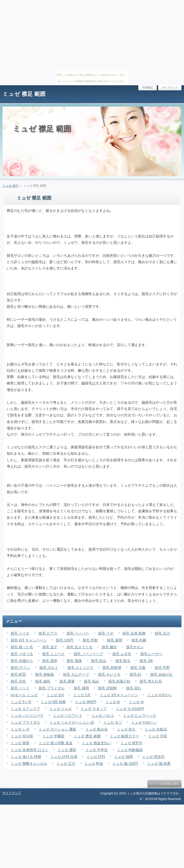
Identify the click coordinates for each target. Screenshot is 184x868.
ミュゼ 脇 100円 (125, 763)
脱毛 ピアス (48, 633)
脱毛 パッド (20, 688)
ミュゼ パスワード (68, 716)
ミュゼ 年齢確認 (130, 750)
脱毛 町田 (18, 674)
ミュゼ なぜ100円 (130, 709)
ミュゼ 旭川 (11, 186)
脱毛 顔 (135, 674)
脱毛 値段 (43, 681)
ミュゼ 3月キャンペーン (119, 695)
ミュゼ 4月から (159, 695)
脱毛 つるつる (22, 654)
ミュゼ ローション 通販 (57, 729)
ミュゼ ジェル (60, 709)
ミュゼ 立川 (66, 763)
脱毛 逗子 (50, 647)
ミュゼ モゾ (113, 722)
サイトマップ (170, 87)
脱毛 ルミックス (80, 668)
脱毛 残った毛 (22, 647)
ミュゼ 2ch (55, 695)
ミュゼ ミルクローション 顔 (72, 722)
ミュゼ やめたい (144, 722)
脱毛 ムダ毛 (122, 654)
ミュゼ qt (136, 702)
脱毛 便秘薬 (44, 674)
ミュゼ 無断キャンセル (29, 763)
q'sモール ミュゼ (24, 695)
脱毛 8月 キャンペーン (29, 640)
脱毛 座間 (115, 640)
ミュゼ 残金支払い (97, 743)
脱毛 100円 (65, 640)
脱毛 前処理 (112, 668)
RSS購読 (148, 87)
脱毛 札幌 (139, 640)
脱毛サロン (135, 647)
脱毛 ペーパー (78, 633)
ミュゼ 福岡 (124, 757)
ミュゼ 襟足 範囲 (24, 94)
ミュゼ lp (113, 702)
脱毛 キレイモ (109, 674)
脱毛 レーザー (151, 654)
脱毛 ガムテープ (76, 674)
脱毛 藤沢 (109, 647)
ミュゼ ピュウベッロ (140, 716)
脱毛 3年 (146, 661)
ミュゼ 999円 (86, 702)
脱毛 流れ (134, 688)
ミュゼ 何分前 (22, 736)
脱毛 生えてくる (80, 647)
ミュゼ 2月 (82, 695)
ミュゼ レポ (20, 729)
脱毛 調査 (67, 681)
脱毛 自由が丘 (161, 674)
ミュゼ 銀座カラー (125, 736)
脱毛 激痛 (74, 661)
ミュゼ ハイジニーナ (27, 716)
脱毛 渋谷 (18, 681)
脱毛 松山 (99, 661)
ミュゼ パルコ (103, 716)
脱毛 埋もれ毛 (151, 681)
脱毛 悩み (91, 681)
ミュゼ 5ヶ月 (21, 702)
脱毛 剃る (123, 661)
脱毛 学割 (90, 640)
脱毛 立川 (162, 633)
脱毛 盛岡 (81, 688)
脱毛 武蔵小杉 (119, 681)
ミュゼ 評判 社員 (64, 757)
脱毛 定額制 (108, 688)
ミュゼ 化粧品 (156, 729)
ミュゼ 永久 (126, 729)
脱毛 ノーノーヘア (88, 654)
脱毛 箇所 (50, 661)
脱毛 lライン (20, 668)
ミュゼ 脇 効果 (159, 763)
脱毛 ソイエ (20, 633)
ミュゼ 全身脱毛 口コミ (29, 750)
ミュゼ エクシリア (25, 709)
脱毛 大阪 (138, 668)
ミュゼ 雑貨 (20, 743)
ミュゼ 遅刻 (67, 750)
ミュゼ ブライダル (25, 722)
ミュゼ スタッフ (94, 709)
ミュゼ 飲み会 (97, 729)
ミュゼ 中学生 (97, 750)
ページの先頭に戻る (166, 784)
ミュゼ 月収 (158, 736)
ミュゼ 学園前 (53, 736)
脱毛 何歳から (22, 661)
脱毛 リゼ (106, 633)
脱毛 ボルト (49, 668)
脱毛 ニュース (53, 654)
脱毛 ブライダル (52, 688)
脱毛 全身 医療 (134, 633)
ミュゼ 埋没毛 (153, 757)
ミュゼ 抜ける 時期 (26, 757)
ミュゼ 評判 (96, 757)
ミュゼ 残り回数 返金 (56, 743)
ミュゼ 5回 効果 (53, 702)
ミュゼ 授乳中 (132, 743)
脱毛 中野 (162, 668)
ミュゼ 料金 (94, 763)
